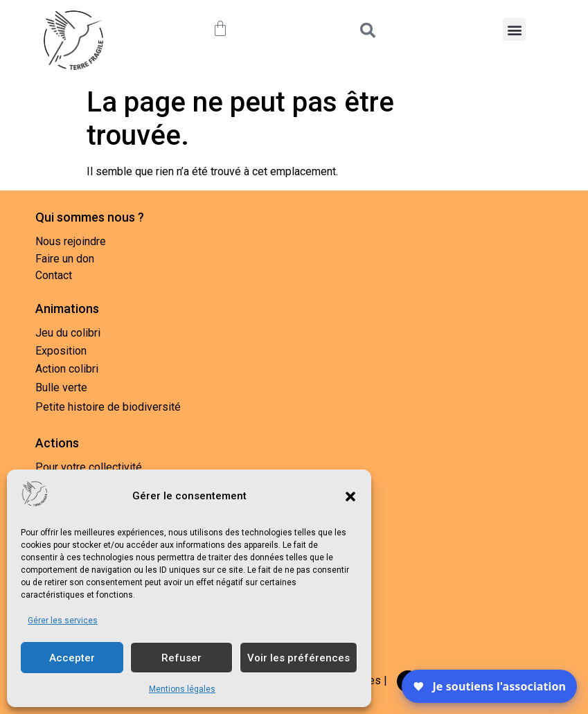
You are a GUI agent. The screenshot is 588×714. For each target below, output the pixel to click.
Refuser (181, 658)
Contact (54, 275)
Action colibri (67, 369)
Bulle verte (61, 387)
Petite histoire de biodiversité (108, 407)
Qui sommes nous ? (90, 217)
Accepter (72, 658)
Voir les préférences (299, 658)
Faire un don (65, 259)
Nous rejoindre (71, 241)
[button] (350, 497)
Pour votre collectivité (89, 467)
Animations (67, 309)
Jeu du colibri (68, 333)
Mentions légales (182, 689)
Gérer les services (63, 621)
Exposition (61, 351)
